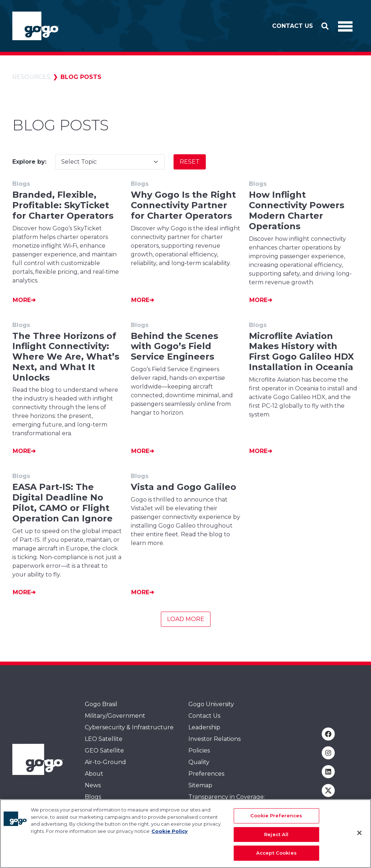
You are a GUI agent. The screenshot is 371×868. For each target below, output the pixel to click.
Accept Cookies (276, 856)
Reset (190, 162)
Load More (186, 619)
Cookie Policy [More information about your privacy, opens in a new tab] (170, 834)
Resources (31, 77)
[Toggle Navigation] (345, 26)
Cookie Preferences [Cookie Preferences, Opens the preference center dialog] (276, 819)
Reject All (276, 838)
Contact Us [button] (293, 26)
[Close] (359, 836)
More (22, 300)
